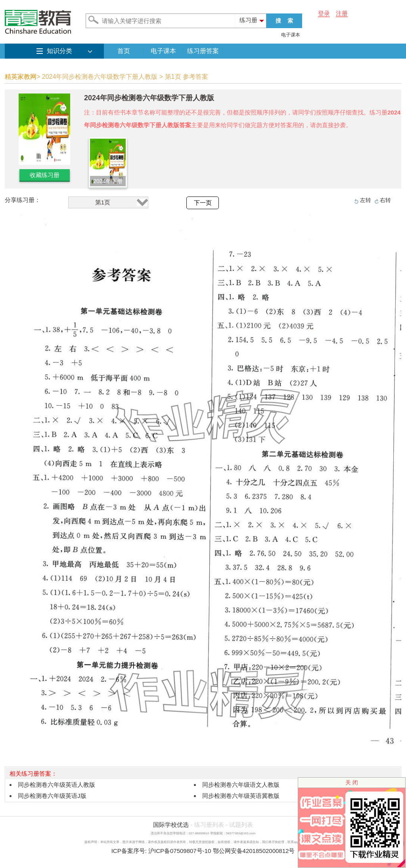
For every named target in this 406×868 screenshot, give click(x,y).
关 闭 (352, 782)
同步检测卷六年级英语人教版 (56, 785)
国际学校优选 (171, 825)
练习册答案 (203, 51)
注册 (342, 13)
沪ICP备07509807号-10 (180, 851)
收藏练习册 (45, 175)
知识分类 (59, 51)
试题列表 (241, 825)
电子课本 (291, 35)
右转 (385, 200)
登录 (324, 13)
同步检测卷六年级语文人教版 (241, 785)
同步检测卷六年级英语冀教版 (241, 796)
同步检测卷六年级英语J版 (52, 796)
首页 (124, 51)
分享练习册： (23, 200)
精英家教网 (21, 77)
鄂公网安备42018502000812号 (254, 851)
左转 (366, 200)
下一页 (203, 203)
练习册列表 (209, 825)
